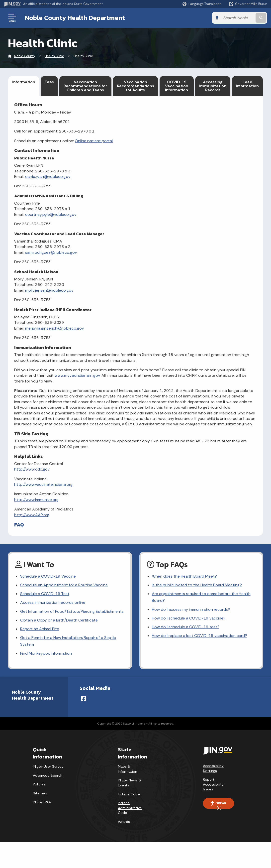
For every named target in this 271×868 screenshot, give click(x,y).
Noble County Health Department (75, 18)
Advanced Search (48, 775)
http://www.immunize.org (36, 500)
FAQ (19, 525)
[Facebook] (84, 699)
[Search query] (238, 18)
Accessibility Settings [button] (213, 768)
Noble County (25, 56)
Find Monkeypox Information (46, 653)
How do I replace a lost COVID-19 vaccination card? (199, 636)
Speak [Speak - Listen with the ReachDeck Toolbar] (218, 805)
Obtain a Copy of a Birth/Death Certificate (59, 620)
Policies (39, 784)
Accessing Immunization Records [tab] (213, 86)
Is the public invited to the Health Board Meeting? (197, 585)
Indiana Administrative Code (130, 808)
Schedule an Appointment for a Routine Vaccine (64, 585)
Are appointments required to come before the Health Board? (201, 597)
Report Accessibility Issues (213, 784)
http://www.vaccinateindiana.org (43, 484)
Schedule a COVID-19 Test (45, 594)
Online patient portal (94, 141)
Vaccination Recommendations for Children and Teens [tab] (85, 86)
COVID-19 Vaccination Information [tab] (177, 86)
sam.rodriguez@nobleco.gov (51, 252)
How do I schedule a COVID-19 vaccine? (189, 618)
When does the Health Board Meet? (184, 576)
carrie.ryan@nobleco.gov (48, 177)
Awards (124, 822)
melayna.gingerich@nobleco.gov (54, 328)
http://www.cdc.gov (32, 469)
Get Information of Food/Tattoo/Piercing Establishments (72, 611)
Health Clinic (54, 56)
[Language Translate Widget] (203, 4)
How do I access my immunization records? (191, 609)
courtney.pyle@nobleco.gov (51, 214)
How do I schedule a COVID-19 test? (186, 627)
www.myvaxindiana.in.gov (77, 375)
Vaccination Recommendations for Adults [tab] (135, 86)
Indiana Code (129, 794)
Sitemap (40, 793)
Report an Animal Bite (40, 629)
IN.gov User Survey (48, 766)
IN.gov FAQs (42, 802)
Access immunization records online (53, 602)
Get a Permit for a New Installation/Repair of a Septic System (68, 641)
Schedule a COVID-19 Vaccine (48, 576)
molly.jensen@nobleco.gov (49, 290)
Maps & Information (128, 769)
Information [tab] (24, 82)
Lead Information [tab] (247, 84)
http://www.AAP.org (32, 515)
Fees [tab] (49, 82)
